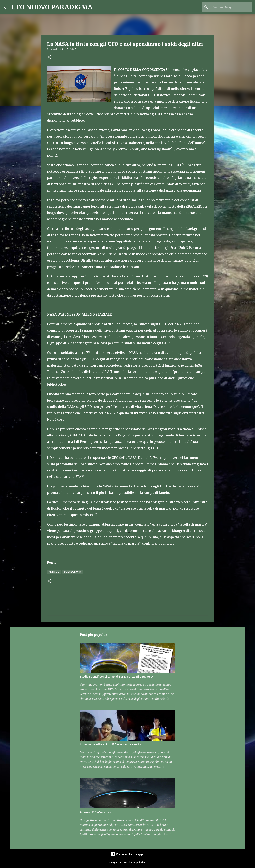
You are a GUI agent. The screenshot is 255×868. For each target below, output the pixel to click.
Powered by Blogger (127, 854)
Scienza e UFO (72, 572)
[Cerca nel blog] (231, 7)
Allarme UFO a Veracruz (96, 812)
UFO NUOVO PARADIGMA (52, 7)
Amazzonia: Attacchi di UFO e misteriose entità (111, 744)
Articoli (54, 572)
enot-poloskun (138, 862)
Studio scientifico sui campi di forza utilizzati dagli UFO (116, 677)
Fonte (52, 563)
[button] (49, 57)
